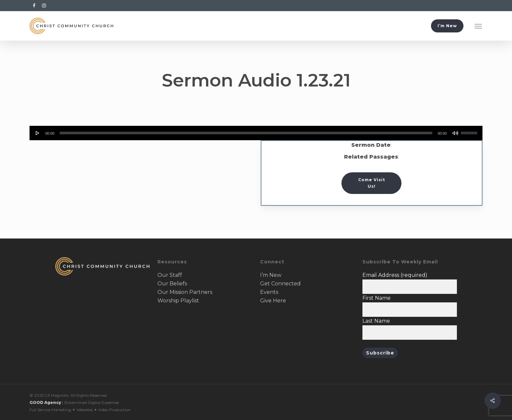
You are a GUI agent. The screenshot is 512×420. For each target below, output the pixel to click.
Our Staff (170, 275)
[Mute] (455, 133)
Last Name (376, 321)
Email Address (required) (395, 275)
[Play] (38, 133)
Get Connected (280, 284)
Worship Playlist (178, 301)
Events (269, 292)
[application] (256, 133)
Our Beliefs (172, 284)
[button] (479, 26)
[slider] (246, 133)
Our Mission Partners (185, 292)
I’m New (271, 275)
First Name (377, 298)
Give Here (273, 301)
